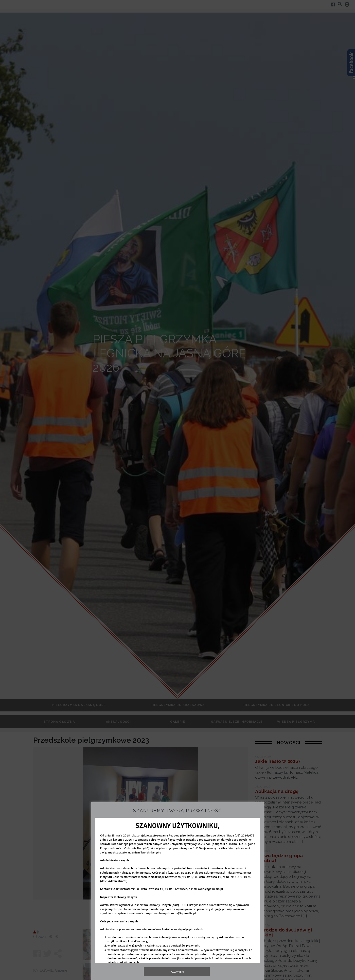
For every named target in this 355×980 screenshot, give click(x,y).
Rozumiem (177, 972)
